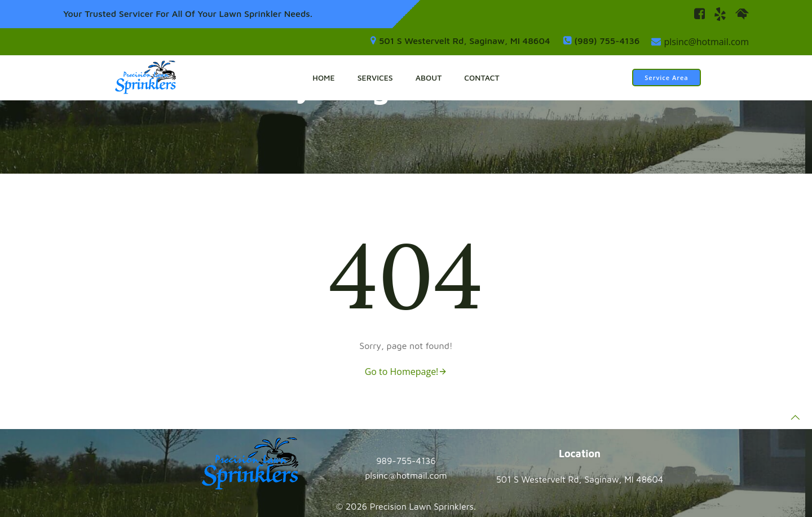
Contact (482, 78)
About (429, 78)
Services (375, 78)
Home (323, 78)
